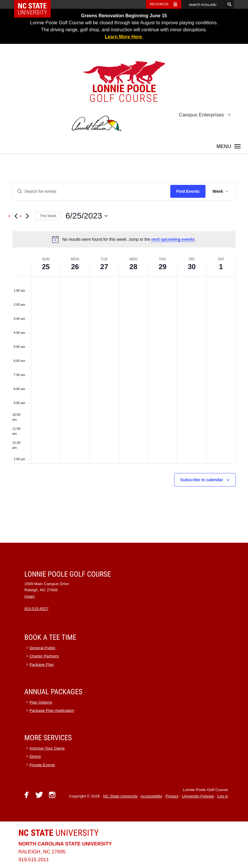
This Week (48, 216)
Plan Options (41, 702)
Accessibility (152, 796)
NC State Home (36, 4)
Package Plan (42, 665)
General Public (43, 648)
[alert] (124, 239)
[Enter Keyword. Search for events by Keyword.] (91, 191)
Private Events (42, 765)
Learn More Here (124, 37)
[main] (124, 348)
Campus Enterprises (201, 115)
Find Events (188, 191)
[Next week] (27, 216)
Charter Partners (44, 656)
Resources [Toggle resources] (159, 4)
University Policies (198, 796)
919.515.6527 (36, 609)
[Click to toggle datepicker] (86, 216)
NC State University (120, 796)
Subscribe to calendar (202, 480)
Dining (35, 756)
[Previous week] (16, 216)
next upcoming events (173, 239)
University (59, 833)
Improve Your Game (47, 748)
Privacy (172, 796)
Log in (223, 796)
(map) (29, 596)
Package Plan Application (52, 710)
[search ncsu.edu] (203, 4)
